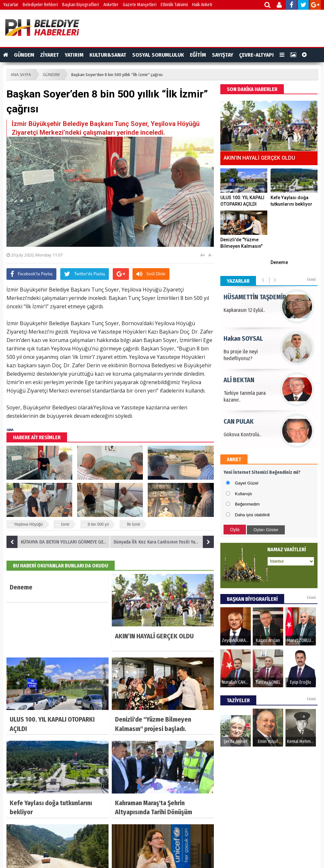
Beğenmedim (247, 504)
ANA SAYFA (21, 75)
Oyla (235, 530)
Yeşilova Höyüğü (28, 524)
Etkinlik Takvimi (174, 5)
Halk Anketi (202, 5)
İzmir (65, 524)
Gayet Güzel (247, 483)
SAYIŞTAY (223, 55)
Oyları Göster (266, 530)
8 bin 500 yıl (98, 524)
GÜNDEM (24, 55)
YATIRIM (74, 55)
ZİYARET (50, 55)
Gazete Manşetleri (140, 5)
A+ (203, 255)
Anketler (111, 5)
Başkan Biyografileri (81, 5)
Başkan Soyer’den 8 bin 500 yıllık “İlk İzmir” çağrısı (117, 75)
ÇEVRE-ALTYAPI (256, 55)
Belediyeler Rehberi (40, 5)
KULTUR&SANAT (108, 55)
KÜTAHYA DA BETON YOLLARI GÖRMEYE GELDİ (58, 542)
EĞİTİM (198, 55)
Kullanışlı (243, 494)
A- (210, 255)
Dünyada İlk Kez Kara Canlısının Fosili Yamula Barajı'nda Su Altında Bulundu (164, 542)
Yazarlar (11, 5)
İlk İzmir (134, 524)
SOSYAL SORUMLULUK (158, 55)
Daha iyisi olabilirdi (252, 515)
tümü (311, 280)
